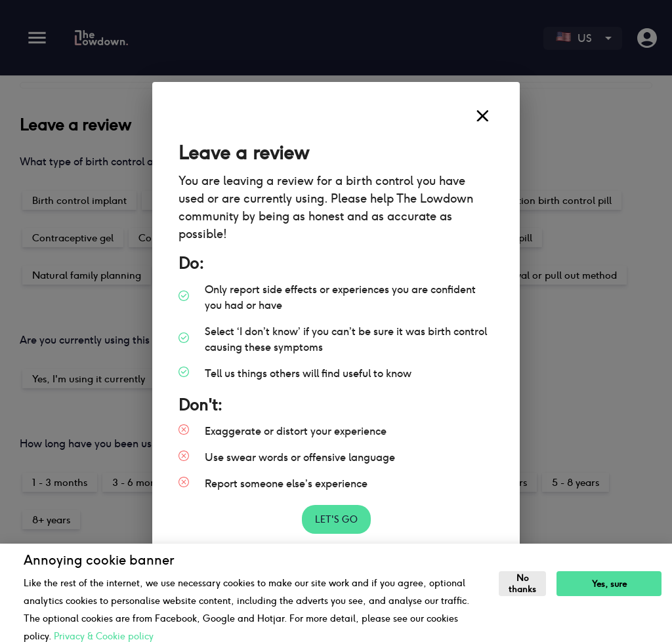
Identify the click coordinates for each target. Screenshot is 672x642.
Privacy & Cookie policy (104, 636)
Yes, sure (609, 584)
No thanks (522, 584)
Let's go (336, 520)
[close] (482, 116)
